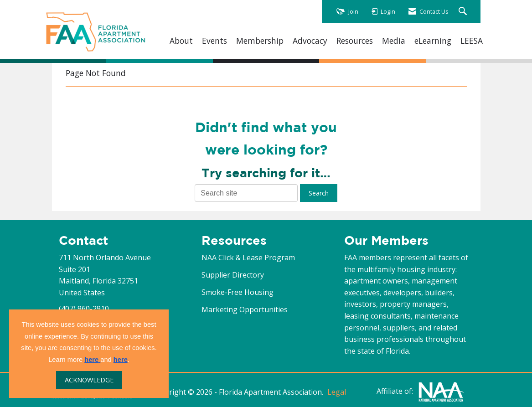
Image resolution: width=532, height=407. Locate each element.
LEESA (472, 41)
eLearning (433, 41)
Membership (260, 41)
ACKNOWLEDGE (89, 380)
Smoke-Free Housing (238, 292)
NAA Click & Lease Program (248, 258)
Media (394, 41)
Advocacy (310, 41)
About (181, 41)
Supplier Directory (233, 275)
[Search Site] (464, 12)
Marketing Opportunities (245, 309)
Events (214, 41)
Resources (355, 41)
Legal (337, 392)
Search (319, 193)
